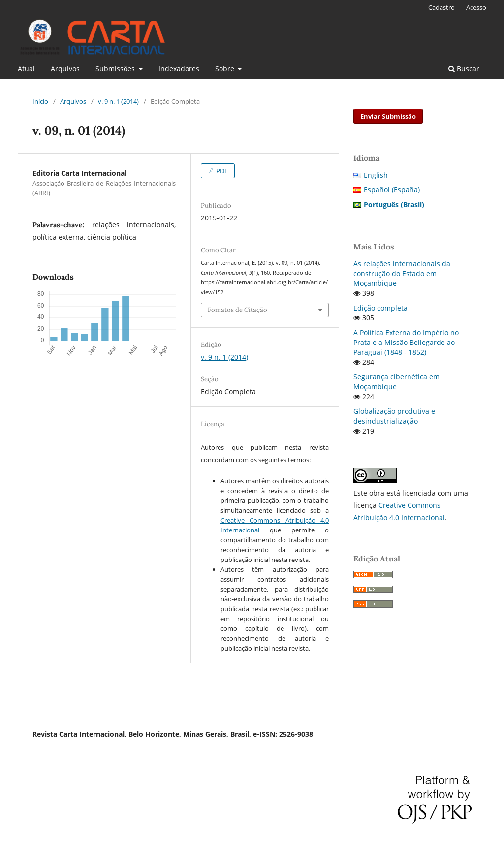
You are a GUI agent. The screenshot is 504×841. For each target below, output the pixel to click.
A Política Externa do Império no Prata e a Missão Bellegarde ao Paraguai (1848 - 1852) (406, 342)
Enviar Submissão (388, 116)
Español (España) (392, 190)
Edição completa (380, 308)
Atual (26, 69)
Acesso (476, 7)
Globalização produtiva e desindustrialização (394, 416)
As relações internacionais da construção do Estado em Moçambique (402, 273)
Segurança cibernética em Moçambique (396, 382)
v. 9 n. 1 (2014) (118, 101)
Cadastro (441, 7)
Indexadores (179, 69)
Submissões (116, 69)
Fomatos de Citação (237, 310)
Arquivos (65, 69)
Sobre (226, 69)
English (376, 175)
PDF (221, 171)
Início (40, 101)
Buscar (464, 69)
